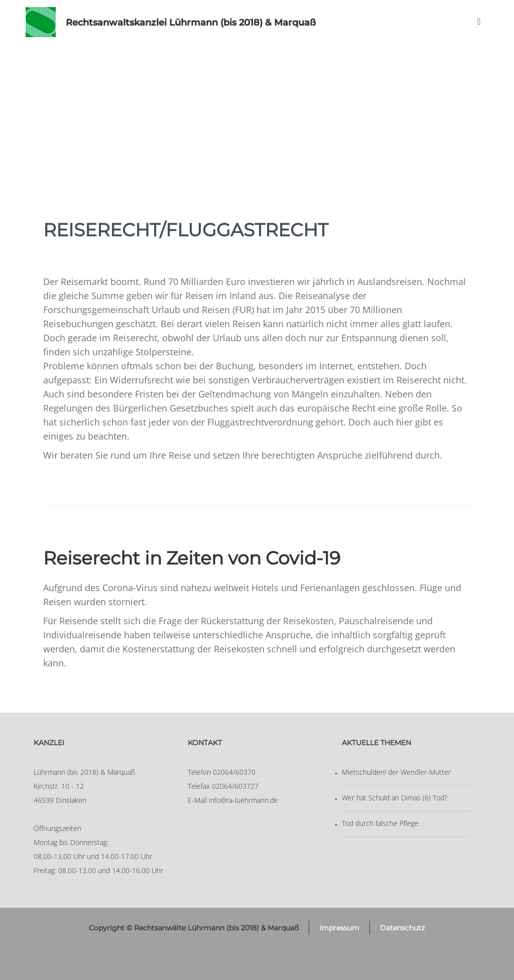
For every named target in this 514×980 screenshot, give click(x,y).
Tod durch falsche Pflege (380, 823)
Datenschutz (402, 928)
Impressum (339, 928)
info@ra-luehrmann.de (243, 800)
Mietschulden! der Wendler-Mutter (396, 772)
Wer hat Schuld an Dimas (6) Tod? (395, 798)
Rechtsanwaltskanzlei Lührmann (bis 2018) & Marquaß (191, 23)
